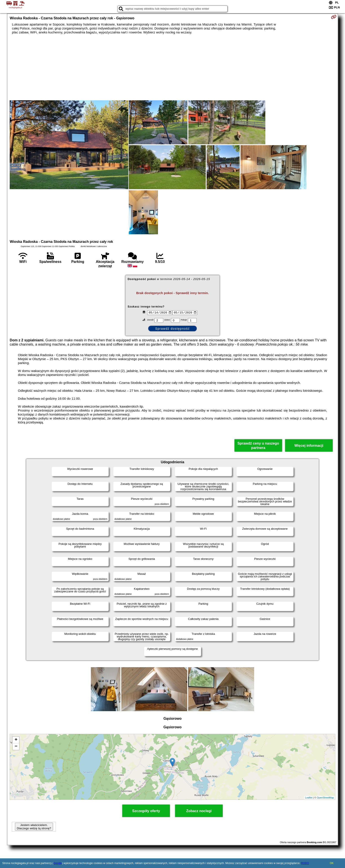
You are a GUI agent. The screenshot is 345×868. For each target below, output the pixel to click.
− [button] (16, 747)
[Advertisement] (172, 67)
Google (58, 863)
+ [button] (16, 740)
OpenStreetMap (325, 798)
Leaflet (309, 798)
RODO (305, 863)
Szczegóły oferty (146, 811)
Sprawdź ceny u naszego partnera (258, 445)
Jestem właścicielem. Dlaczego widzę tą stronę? (34, 827)
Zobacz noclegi (199, 811)
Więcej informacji (309, 446)
